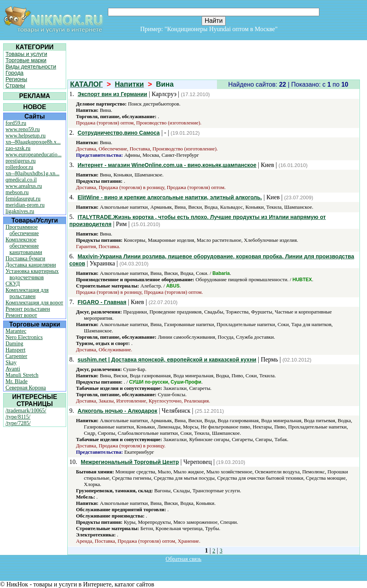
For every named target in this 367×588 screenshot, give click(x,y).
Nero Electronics (24, 337)
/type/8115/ (18, 417)
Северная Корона (26, 388)
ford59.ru (16, 123)
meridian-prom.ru (25, 205)
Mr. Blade (17, 381)
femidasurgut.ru (23, 199)
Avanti (13, 369)
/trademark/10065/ (26, 411)
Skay (11, 363)
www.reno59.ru (23, 129)
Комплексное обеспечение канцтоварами (24, 246)
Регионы (16, 79)
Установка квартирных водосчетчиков (32, 274)
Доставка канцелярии (31, 265)
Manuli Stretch (22, 375)
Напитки (130, 84)
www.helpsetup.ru (26, 136)
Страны (15, 85)
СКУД (13, 284)
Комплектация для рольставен (27, 293)
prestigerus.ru (21, 161)
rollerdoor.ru (19, 167)
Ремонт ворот (21, 315)
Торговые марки (26, 60)
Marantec (16, 331)
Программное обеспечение (22, 230)
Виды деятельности (31, 67)
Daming (14, 344)
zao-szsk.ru (18, 148)
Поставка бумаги (25, 259)
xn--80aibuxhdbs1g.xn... (32, 173)
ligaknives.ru (20, 211)
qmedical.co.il (21, 180)
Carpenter (16, 356)
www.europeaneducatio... (33, 155)
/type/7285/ (18, 423)
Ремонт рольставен (28, 309)
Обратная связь (184, 559)
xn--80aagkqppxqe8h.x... (33, 142)
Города (15, 73)
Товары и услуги (26, 54)
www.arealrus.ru (24, 186)
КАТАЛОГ (86, 84)
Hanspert (16, 350)
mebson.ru (17, 192)
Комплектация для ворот (34, 303)
